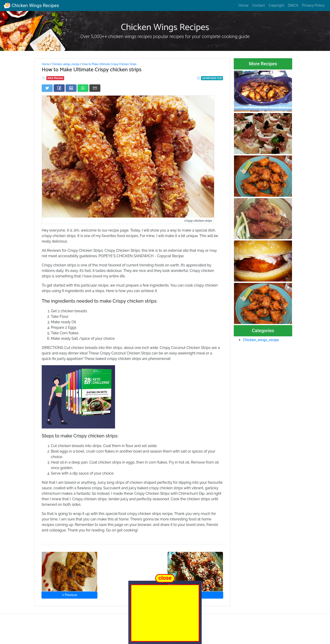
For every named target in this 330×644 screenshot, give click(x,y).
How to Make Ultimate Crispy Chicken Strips (109, 64)
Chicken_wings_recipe (66, 64)
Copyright (276, 5)
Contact (258, 5)
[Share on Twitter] (47, 88)
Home (243, 5)
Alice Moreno (55, 78)
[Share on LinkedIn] (71, 88)
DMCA (293, 5)
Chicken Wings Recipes (31, 6)
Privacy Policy (313, 5)
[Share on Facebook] (59, 88)
